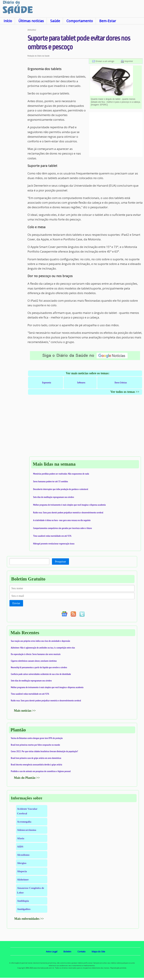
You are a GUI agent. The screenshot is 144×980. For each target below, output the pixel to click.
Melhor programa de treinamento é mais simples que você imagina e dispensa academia (70, 505)
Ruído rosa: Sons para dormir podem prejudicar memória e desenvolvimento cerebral (68, 512)
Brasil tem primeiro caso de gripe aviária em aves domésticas (36, 758)
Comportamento (80, 21)
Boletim (67, 951)
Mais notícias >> (25, 711)
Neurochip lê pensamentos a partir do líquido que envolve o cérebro (39, 667)
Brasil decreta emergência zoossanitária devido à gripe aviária (36, 765)
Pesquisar (60, 562)
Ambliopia (23, 901)
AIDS (20, 847)
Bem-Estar (108, 21)
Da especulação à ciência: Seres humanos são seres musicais (36, 654)
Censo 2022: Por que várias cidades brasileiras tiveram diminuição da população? (44, 751)
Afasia (21, 838)
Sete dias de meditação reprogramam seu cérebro (54, 497)
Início (8, 21)
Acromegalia (24, 822)
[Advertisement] (14, 81)
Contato (81, 951)
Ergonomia (47, 383)
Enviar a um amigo (105, 61)
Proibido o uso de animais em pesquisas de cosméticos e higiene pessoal (41, 771)
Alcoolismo (23, 855)
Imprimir (129, 61)
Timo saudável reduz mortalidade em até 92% (52, 536)
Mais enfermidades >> (29, 919)
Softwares (81, 383)
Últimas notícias (31, 21)
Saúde (55, 21)
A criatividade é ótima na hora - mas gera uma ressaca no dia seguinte (62, 520)
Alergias (22, 863)
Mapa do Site (98, 951)
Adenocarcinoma (27, 830)
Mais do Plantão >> (27, 778)
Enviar (16, 603)
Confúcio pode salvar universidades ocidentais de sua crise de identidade (41, 674)
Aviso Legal (52, 951)
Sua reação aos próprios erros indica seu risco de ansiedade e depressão (40, 641)
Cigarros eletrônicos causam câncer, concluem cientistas (34, 661)
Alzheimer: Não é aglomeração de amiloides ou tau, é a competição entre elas (43, 648)
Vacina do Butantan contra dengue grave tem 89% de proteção (37, 738)
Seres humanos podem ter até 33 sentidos (51, 481)
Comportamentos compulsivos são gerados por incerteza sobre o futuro (63, 528)
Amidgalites (24, 909)
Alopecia (22, 871)
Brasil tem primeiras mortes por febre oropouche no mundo (35, 745)
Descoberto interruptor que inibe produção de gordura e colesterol (61, 489)
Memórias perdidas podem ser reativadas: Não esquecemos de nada (61, 474)
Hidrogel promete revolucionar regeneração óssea (54, 544)
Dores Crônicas (121, 383)
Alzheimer (23, 879)
